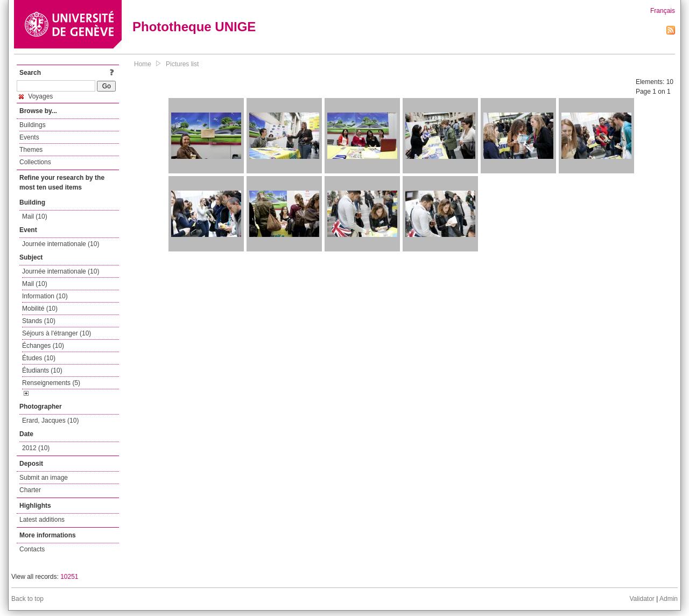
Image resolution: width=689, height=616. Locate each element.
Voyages (36, 96)
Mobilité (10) (40, 309)
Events (29, 137)
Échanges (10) (43, 346)
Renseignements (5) (51, 383)
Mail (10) (35, 216)
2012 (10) (36, 448)
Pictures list (182, 64)
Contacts (32, 549)
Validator (642, 599)
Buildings (33, 125)
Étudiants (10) (42, 370)
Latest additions (42, 520)
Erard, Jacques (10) (50, 421)
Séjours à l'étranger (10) (57, 333)
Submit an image (44, 478)
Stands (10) (39, 321)
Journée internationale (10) (61, 244)
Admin (669, 599)
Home (143, 64)
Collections (35, 162)
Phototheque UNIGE (194, 27)
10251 (69, 577)
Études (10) (39, 358)
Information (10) (45, 296)
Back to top (27, 599)
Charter (30, 490)
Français (663, 11)
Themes (31, 150)
